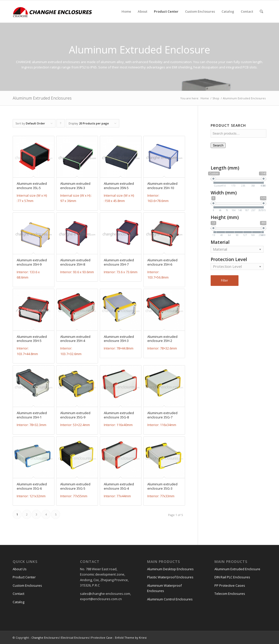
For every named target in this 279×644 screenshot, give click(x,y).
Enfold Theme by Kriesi (131, 638)
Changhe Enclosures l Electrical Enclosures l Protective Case (72, 638)
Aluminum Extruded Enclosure (237, 569)
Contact (18, 594)
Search (218, 145)
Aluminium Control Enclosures (170, 599)
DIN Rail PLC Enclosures (232, 577)
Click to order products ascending (61, 124)
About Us (20, 569)
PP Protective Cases (230, 585)
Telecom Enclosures (230, 594)
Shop (216, 98)
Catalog (18, 602)
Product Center (24, 577)
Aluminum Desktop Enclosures (170, 569)
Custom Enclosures (27, 585)
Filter (225, 280)
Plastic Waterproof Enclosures (170, 577)
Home (205, 98)
